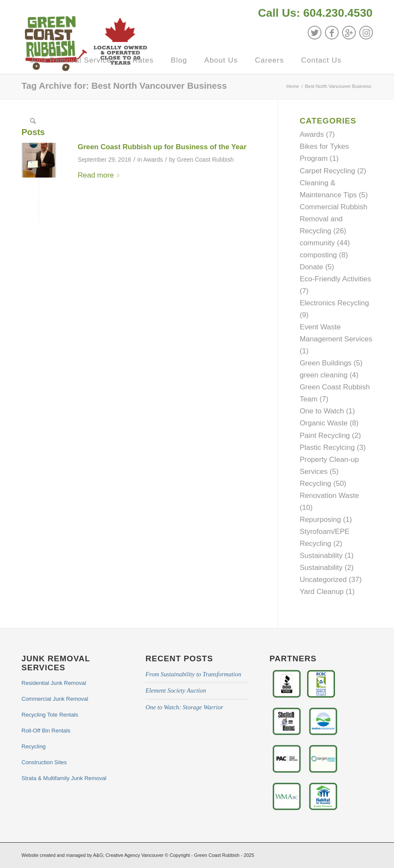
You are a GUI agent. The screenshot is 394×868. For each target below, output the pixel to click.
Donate (311, 267)
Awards (153, 160)
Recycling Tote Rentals (50, 715)
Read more (100, 175)
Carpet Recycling (327, 171)
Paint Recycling (325, 436)
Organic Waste (324, 423)
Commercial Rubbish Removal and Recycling (333, 219)
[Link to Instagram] (366, 33)
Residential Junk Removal (54, 683)
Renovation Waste (329, 496)
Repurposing (320, 520)
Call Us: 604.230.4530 (315, 13)
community (317, 243)
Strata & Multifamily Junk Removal (64, 778)
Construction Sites (44, 762)
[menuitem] (313, 14)
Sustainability (321, 556)
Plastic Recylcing (327, 448)
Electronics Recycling (334, 303)
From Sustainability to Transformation (193, 674)
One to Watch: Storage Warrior (184, 707)
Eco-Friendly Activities (335, 279)
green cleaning (324, 375)
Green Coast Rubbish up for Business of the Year (162, 147)
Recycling (315, 484)
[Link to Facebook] (332, 33)
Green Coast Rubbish (205, 160)
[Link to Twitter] (315, 33)
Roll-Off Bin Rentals (46, 731)
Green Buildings (326, 363)
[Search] (33, 121)
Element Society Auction (176, 690)
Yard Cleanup (322, 592)
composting (318, 255)
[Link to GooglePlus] (349, 33)
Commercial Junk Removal (55, 699)
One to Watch (322, 411)
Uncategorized (323, 580)
